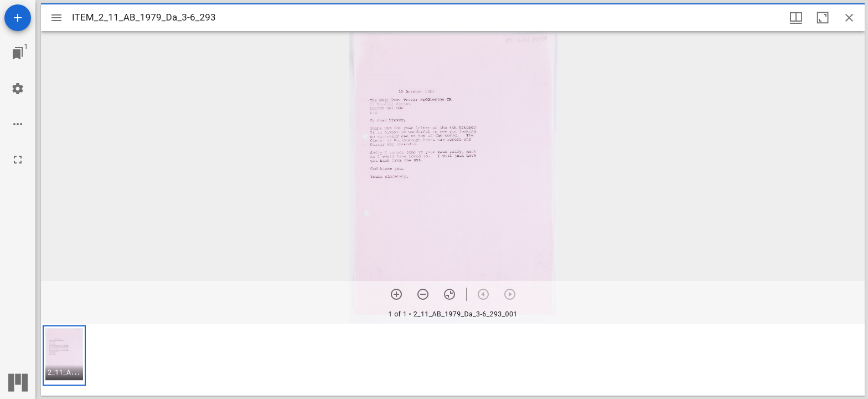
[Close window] (849, 18)
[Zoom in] (396, 294)
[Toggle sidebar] (56, 18)
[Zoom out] (423, 294)
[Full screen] (18, 160)
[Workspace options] (18, 124)
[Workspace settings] (18, 89)
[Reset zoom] (449, 294)
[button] (64, 355)
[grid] (453, 360)
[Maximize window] (823, 18)
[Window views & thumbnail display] (796, 18)
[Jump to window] (18, 53)
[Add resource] (18, 18)
